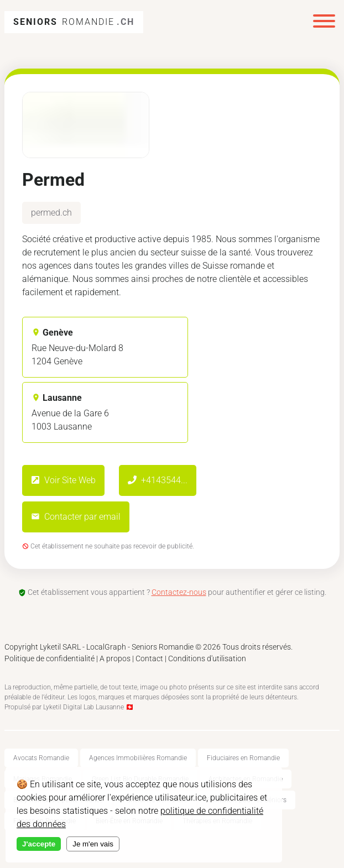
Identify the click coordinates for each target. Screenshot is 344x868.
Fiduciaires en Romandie (243, 758)
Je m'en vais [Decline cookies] (93, 844)
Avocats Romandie (41, 758)
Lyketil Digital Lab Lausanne (84, 707)
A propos (115, 658)
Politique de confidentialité (49, 658)
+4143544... (158, 480)
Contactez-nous (179, 592)
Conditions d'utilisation (207, 658)
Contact (149, 658)
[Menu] (324, 22)
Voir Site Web (63, 480)
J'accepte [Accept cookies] (39, 844)
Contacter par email (76, 517)
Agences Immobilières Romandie (138, 758)
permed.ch (51, 213)
